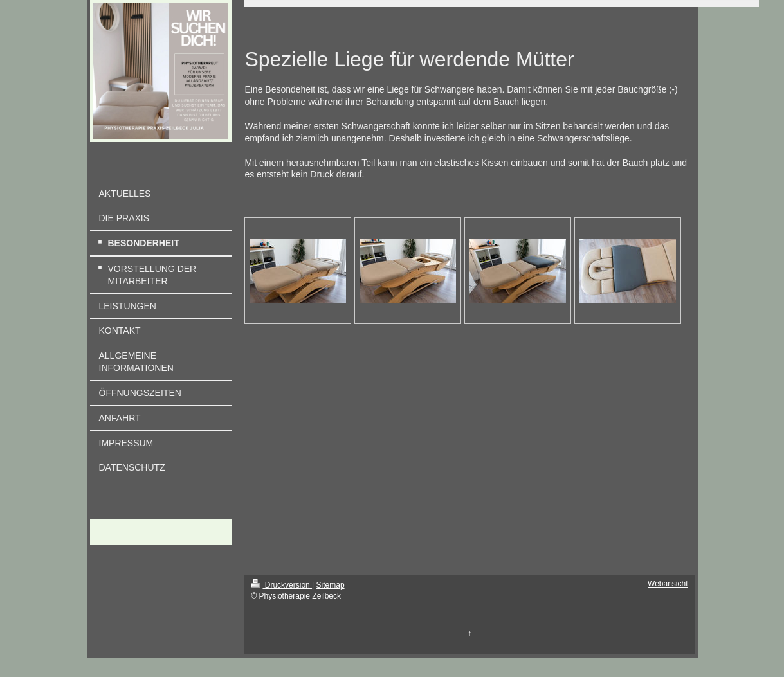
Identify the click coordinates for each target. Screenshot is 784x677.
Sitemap (331, 585)
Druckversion (281, 585)
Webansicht (668, 584)
